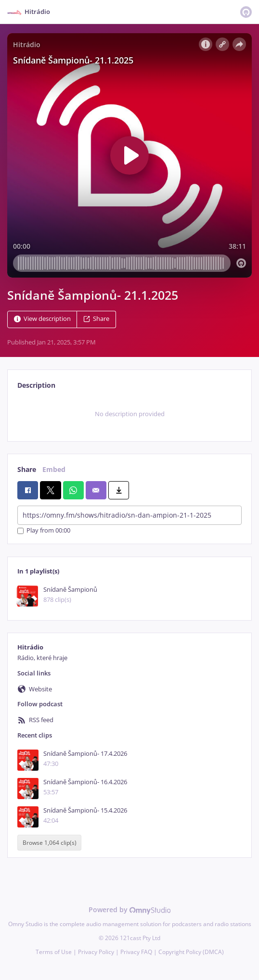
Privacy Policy (96, 952)
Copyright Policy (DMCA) (191, 952)
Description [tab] (36, 385)
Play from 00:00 (44, 531)
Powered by (130, 910)
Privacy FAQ (136, 952)
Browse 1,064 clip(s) (50, 843)
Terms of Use (54, 952)
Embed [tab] (54, 469)
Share (96, 319)
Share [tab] (27, 469)
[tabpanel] (129, 414)
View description (42, 319)
